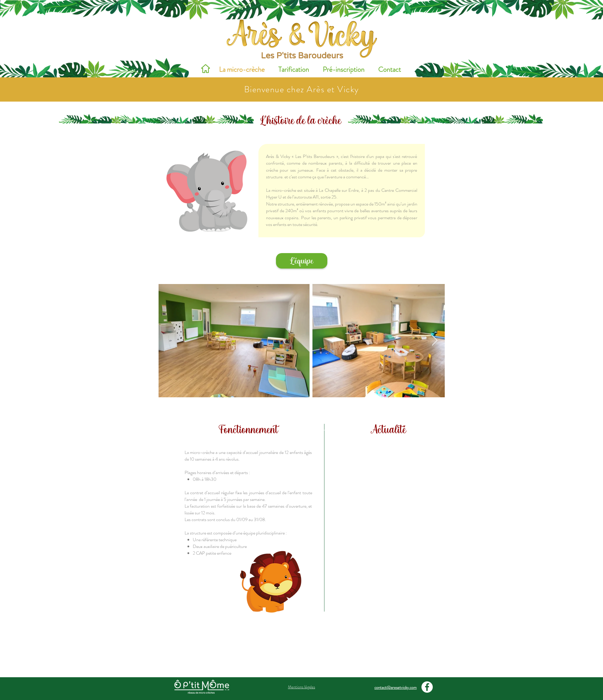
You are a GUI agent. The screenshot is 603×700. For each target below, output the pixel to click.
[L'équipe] (302, 261)
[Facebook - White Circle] (427, 687)
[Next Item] (435, 341)
